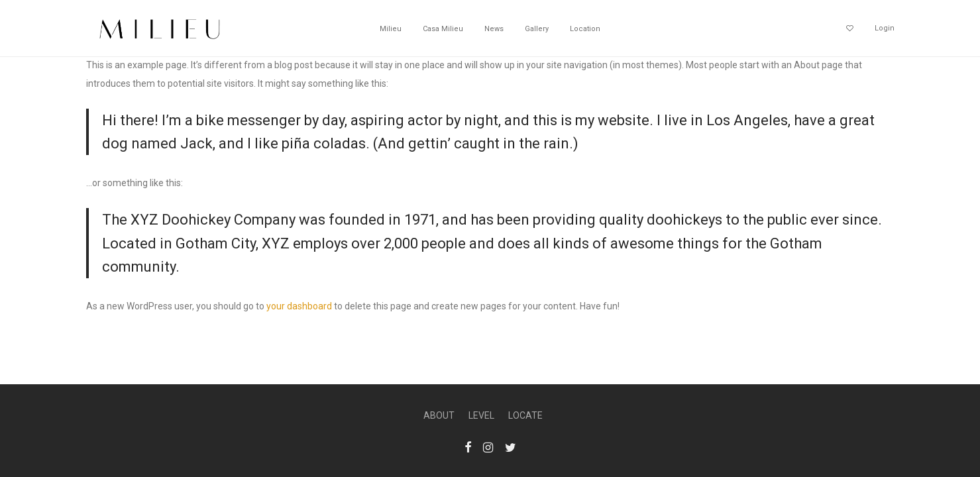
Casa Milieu (443, 29)
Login (885, 28)
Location (585, 29)
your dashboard (299, 306)
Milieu (391, 29)
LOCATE (525, 415)
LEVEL (481, 415)
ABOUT (439, 415)
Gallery (537, 29)
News (494, 29)
